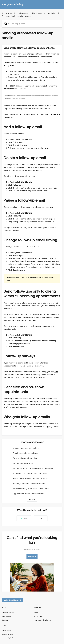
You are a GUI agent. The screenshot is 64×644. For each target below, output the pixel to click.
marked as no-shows (24, 401)
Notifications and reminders (44, 13)
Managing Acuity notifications (26, 448)
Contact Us (32, 556)
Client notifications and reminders (16, 16)
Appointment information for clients (28, 494)
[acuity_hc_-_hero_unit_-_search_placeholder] (32, 24)
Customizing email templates (26, 458)
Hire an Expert (38, 616)
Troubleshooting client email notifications (31, 488)
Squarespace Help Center (42, 620)
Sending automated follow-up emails (29, 483)
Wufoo (43, 377)
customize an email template (38, 148)
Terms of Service (7, 634)
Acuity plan (8, 65)
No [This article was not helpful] (42, 518)
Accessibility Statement (9, 638)
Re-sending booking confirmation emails (31, 478)
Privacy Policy (6, 631)
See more (32, 499)
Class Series (48, 277)
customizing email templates (24, 109)
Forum (36, 613)
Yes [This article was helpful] (25, 518)
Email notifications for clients (25, 453)
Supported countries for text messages (30, 473)
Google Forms (31, 377)
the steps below (35, 170)
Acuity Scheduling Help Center (15, 13)
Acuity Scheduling (8, 613)
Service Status (6, 616)
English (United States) (12, 600)
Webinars (5, 620)
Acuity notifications (28, 114)
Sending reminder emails (24, 463)
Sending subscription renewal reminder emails (33, 468)
